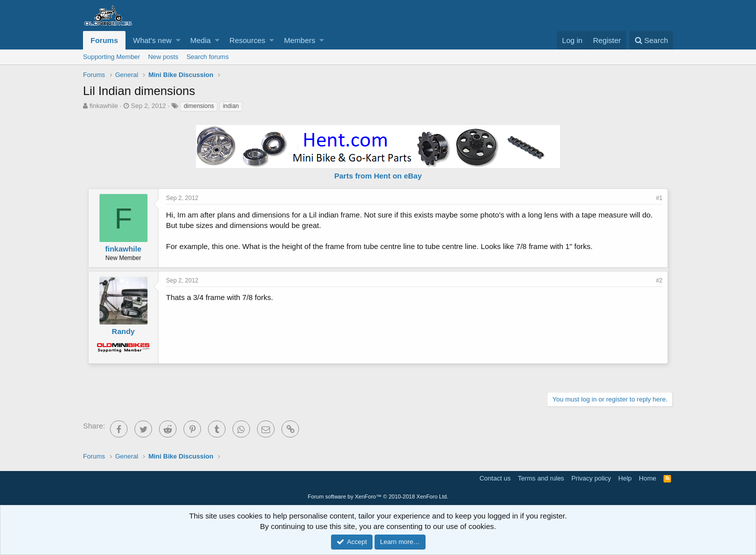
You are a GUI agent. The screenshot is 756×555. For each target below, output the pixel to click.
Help (625, 478)
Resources (247, 40)
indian (231, 106)
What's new (152, 40)
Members (300, 40)
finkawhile (104, 106)
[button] (178, 40)
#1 (659, 198)
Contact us (495, 478)
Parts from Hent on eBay (378, 176)
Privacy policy (591, 478)
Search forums (208, 57)
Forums (104, 40)
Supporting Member (111, 57)
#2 (659, 280)
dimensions (199, 106)
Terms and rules (541, 478)
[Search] (651, 40)
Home (648, 478)
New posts (163, 57)
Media (201, 40)
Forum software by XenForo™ (378, 496)
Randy (123, 331)
